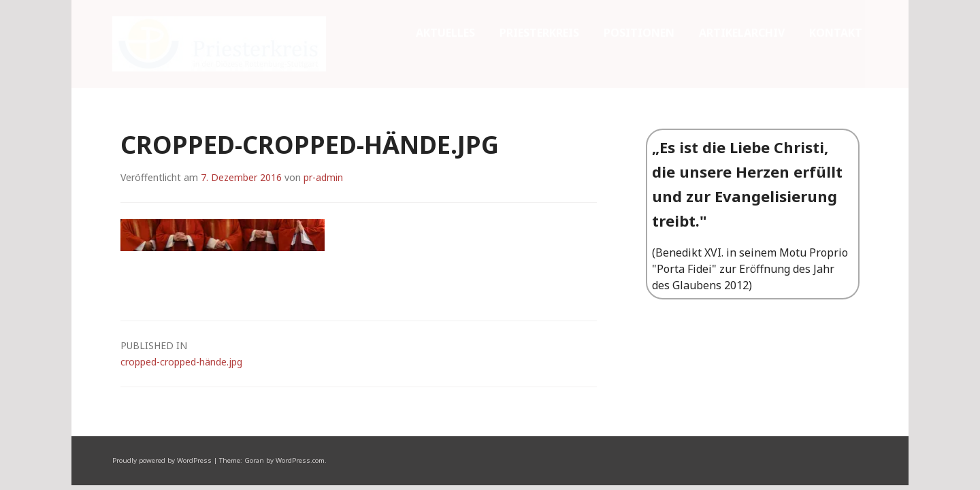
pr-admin (323, 89)
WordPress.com (300, 373)
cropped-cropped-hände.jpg (359, 265)
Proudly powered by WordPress (162, 373)
